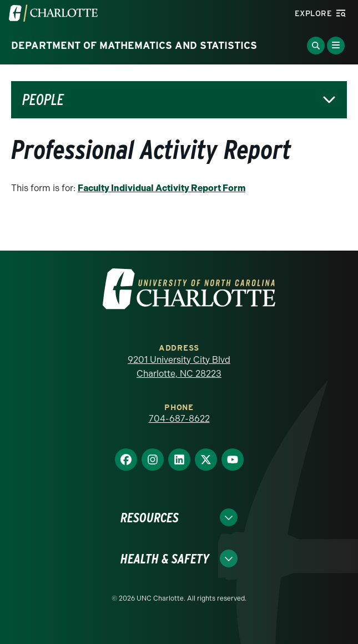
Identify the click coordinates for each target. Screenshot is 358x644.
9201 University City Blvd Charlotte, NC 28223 (179, 367)
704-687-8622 (179, 419)
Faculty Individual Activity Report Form (162, 188)
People (43, 100)
